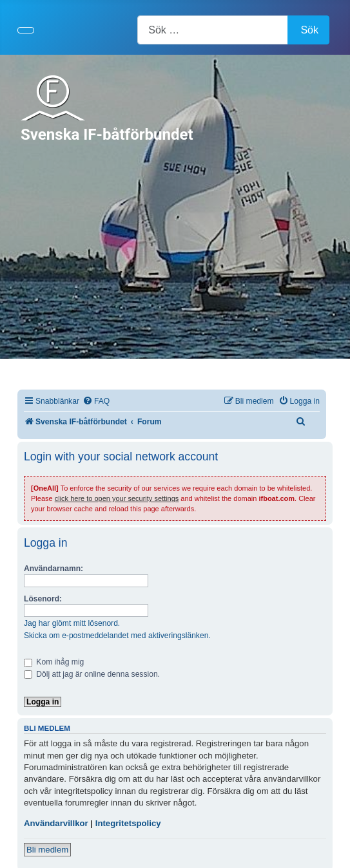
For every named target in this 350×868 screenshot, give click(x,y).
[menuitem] (96, 401)
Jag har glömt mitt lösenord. (72, 623)
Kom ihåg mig (54, 662)
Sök (309, 30)
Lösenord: (43, 599)
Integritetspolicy (128, 823)
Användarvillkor (56, 823)
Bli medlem (47, 850)
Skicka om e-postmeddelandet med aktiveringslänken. (117, 636)
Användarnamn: (53, 569)
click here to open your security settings (117, 498)
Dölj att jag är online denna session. (92, 674)
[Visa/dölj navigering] (26, 30)
